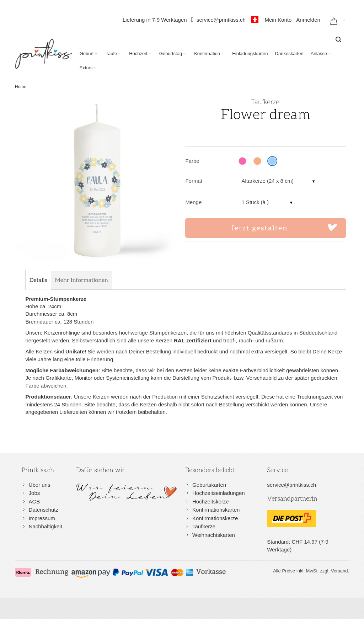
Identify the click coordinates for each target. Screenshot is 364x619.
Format (194, 181)
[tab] (38, 281)
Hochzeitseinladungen (219, 493)
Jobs (34, 493)
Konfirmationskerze (215, 518)
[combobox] (338, 39)
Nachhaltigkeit (45, 526)
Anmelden (308, 20)
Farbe (192, 161)
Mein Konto (278, 20)
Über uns (40, 485)
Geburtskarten (209, 485)
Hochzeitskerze (211, 501)
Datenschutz (44, 510)
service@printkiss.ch (223, 20)
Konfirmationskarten (216, 510)
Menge (193, 202)
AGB (34, 501)
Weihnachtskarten (214, 535)
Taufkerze (204, 526)
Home (21, 87)
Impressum (42, 518)
